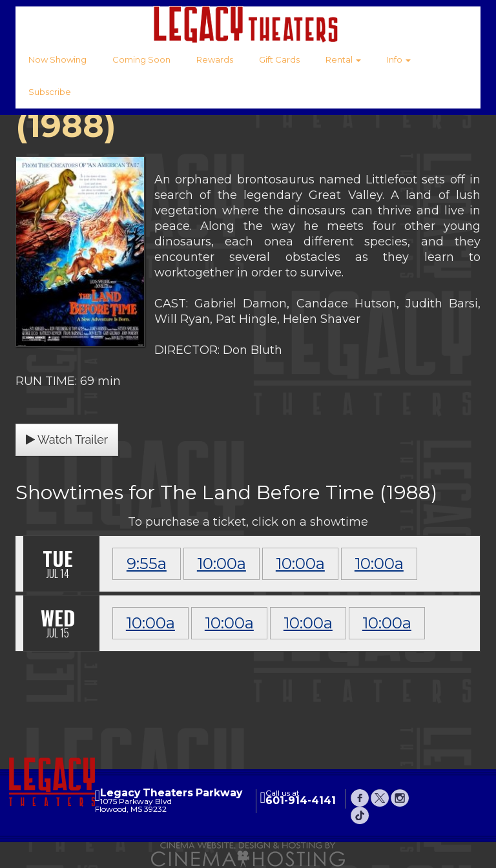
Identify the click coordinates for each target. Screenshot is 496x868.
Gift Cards (279, 59)
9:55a (147, 563)
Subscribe (50, 92)
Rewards (215, 59)
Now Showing (57, 59)
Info (399, 59)
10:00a (222, 563)
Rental (343, 59)
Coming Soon (141, 59)
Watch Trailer (67, 439)
